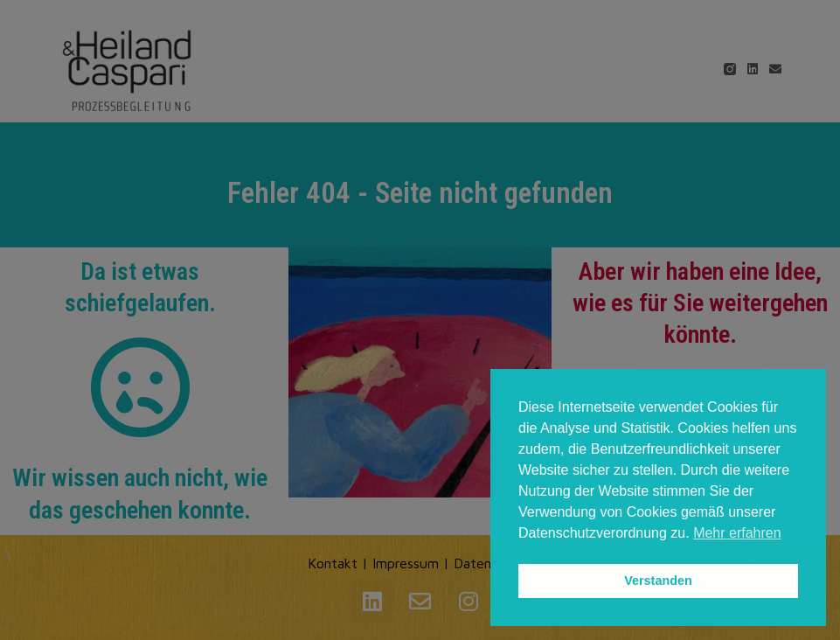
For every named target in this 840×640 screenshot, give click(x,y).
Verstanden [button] (658, 581)
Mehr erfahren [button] (737, 533)
